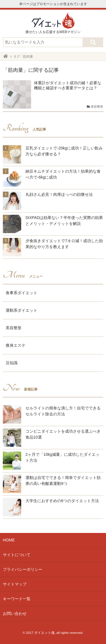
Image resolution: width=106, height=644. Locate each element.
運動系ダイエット (21, 310)
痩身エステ (16, 345)
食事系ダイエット (21, 293)
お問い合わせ (15, 613)
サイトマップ (15, 584)
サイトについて (17, 555)
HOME (9, 540)
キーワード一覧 (17, 599)
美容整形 (14, 328)
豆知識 (12, 363)
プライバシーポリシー (23, 569)
